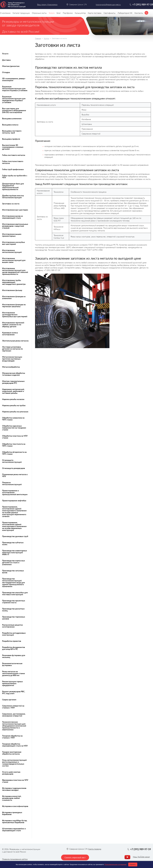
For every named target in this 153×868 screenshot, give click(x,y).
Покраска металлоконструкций (12, 483)
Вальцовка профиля (11, 139)
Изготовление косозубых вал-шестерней (13, 243)
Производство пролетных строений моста (14, 602)
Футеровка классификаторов (15, 806)
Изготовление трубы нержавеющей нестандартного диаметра (14, 282)
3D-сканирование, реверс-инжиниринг (14, 79)
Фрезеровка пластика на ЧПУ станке (15, 781)
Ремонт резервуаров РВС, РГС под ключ (14, 692)
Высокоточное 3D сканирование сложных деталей (13, 147)
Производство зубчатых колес (13, 543)
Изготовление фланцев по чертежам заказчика (14, 305)
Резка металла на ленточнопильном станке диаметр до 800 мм (13, 673)
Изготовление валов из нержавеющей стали (12, 217)
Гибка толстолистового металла (13, 162)
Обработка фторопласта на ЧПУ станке (14, 453)
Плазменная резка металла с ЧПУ (15, 475)
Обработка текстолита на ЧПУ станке (14, 445)
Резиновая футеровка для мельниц (14, 656)
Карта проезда (95, 849)
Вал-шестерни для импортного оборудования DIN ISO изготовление (14, 110)
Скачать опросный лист (75, 857)
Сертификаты (110, 13)
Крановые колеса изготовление (10, 334)
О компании (5, 13)
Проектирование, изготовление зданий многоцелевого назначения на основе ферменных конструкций (14, 526)
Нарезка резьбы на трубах (14, 405)
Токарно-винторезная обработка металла (12, 753)
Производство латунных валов (13, 572)
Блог (59, 13)
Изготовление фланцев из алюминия (14, 297)
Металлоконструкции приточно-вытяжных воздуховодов (12, 359)
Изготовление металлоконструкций (12, 251)
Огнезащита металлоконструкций (12, 461)
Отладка (6, 72)
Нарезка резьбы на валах (13, 399)
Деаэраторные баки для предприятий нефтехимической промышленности (13, 186)
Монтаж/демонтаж (11, 66)
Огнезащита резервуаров (13, 468)
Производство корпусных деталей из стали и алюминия (13, 562)
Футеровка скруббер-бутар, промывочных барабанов (15, 821)
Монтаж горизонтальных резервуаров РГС (13, 382)
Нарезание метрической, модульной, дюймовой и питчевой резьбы (13, 391)
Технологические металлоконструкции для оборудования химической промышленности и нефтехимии (14, 726)
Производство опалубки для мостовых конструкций (15, 593)
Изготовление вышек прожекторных (12, 235)
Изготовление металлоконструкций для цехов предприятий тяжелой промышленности (15, 271)
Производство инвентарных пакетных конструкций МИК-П (15, 552)
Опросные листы (39, 13)
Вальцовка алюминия (12, 118)
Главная (38, 38)
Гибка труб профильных (13, 169)
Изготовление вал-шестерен (15, 210)
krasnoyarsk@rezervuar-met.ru (108, 5)
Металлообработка (11, 367)
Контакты (139, 13)
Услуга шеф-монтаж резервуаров (11, 773)
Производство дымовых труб (15, 536)
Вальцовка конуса (10, 125)
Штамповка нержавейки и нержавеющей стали (14, 829)
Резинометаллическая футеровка (12, 664)
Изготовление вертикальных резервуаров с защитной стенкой (15, 226)
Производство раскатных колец (13, 610)
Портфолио (68, 13)
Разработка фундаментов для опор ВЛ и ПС (13, 648)
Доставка (6, 60)
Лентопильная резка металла (15, 341)
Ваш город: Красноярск (47, 4)
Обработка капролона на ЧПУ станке (13, 419)
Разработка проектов (12, 641)
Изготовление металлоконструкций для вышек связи (14, 260)
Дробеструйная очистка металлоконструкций (13, 196)
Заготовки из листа (11, 204)
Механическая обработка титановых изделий (14, 374)
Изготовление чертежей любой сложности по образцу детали (13, 324)
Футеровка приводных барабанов (12, 813)
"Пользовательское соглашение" (115, 864)
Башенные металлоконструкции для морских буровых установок (15, 88)
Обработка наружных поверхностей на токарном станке (14, 428)
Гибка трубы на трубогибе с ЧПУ (15, 176)
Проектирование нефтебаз (14, 501)
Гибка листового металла (14, 155)
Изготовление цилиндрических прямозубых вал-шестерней (15, 314)
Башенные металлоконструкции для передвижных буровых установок (14, 99)
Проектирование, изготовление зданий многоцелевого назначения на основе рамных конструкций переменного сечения (14, 511)
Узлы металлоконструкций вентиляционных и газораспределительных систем (14, 763)
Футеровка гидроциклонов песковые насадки (14, 789)
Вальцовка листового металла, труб (12, 132)
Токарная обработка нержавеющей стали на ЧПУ (15, 745)
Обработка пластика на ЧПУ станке (15, 437)
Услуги (46, 38)
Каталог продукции (21, 13)
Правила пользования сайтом (15, 859)
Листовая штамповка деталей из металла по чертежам (12, 349)
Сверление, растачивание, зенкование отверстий (14, 715)
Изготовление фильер (12, 290)
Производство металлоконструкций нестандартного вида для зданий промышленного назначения (13, 582)
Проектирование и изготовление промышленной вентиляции (15, 492)
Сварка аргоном (9, 700)
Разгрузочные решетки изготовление (12, 626)
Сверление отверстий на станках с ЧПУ (13, 707)
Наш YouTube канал (141, 857)
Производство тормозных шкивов (14, 618)
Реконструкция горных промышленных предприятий (12, 683)
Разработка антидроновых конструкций (14, 634)
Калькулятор (80, 13)
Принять (133, 864)
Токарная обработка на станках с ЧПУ (12, 737)
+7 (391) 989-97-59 (143, 5)
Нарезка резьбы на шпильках (15, 412)
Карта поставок (95, 13)
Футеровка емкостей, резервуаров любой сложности (12, 798)
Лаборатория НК (125, 13)
